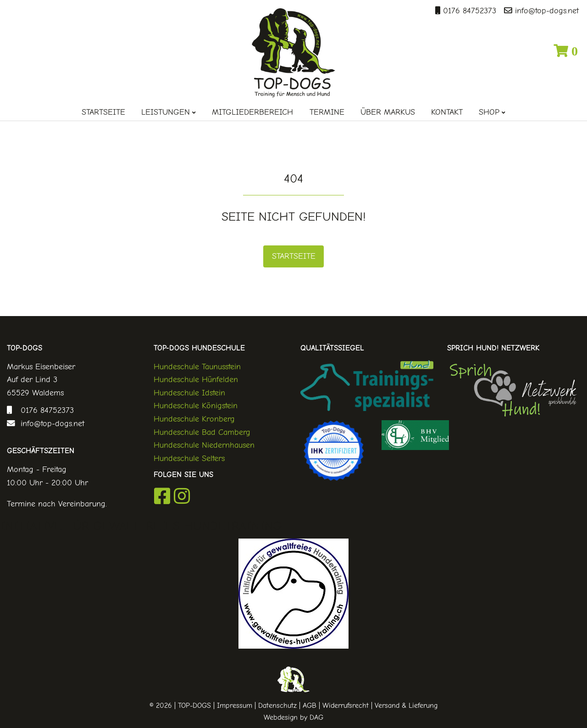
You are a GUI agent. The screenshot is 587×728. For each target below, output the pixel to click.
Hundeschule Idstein (189, 393)
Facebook (162, 496)
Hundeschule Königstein (196, 406)
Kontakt (447, 112)
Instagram (182, 496)
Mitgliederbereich (252, 112)
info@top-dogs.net (545, 11)
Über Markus (388, 112)
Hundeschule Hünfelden (196, 379)
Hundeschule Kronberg (194, 419)
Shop (489, 112)
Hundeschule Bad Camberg (202, 432)
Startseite (103, 112)
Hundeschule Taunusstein (197, 367)
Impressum (235, 706)
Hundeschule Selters (189, 458)
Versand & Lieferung (406, 706)
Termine (327, 112)
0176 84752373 (468, 11)
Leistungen (166, 112)
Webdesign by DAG (293, 717)
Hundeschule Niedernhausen (204, 445)
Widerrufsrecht (346, 706)
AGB (310, 706)
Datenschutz (277, 706)
